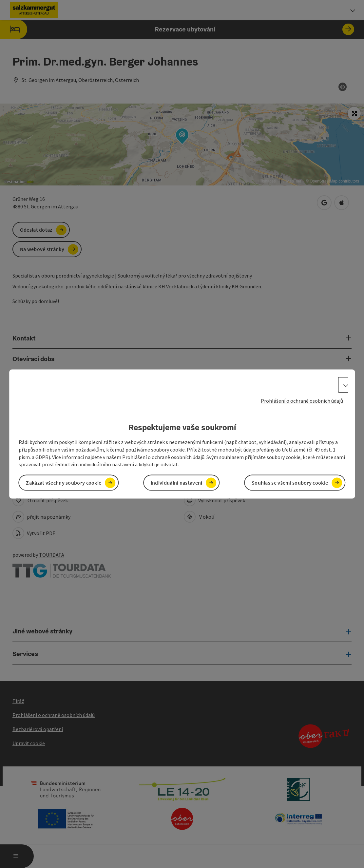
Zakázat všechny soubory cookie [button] (64, 483)
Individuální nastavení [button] (177, 483)
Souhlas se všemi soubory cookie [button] (290, 483)
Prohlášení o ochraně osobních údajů (302, 400)
